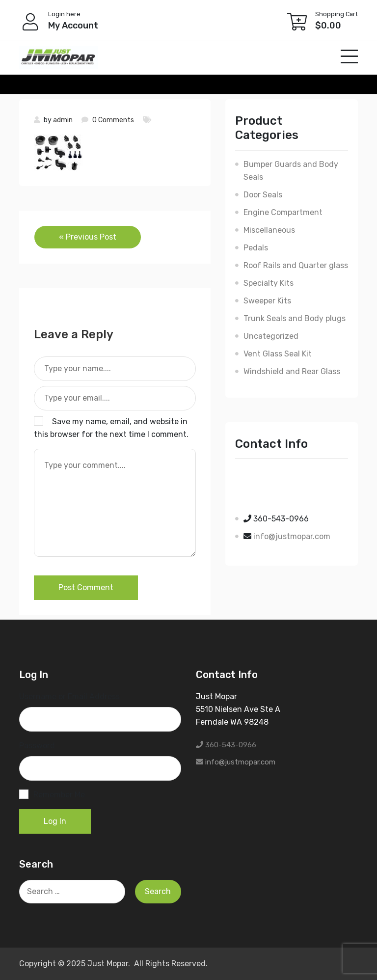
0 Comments (113, 120)
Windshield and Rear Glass (292, 371)
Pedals (256, 248)
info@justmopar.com (292, 536)
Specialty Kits (269, 283)
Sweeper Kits (267, 301)
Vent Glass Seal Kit (278, 354)
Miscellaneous (269, 230)
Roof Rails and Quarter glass (296, 265)
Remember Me (59, 795)
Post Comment (86, 587)
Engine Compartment (283, 212)
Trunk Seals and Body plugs (295, 318)
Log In (55, 821)
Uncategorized (271, 336)
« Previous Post (88, 237)
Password (37, 746)
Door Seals (263, 195)
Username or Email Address (69, 696)
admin (63, 120)
